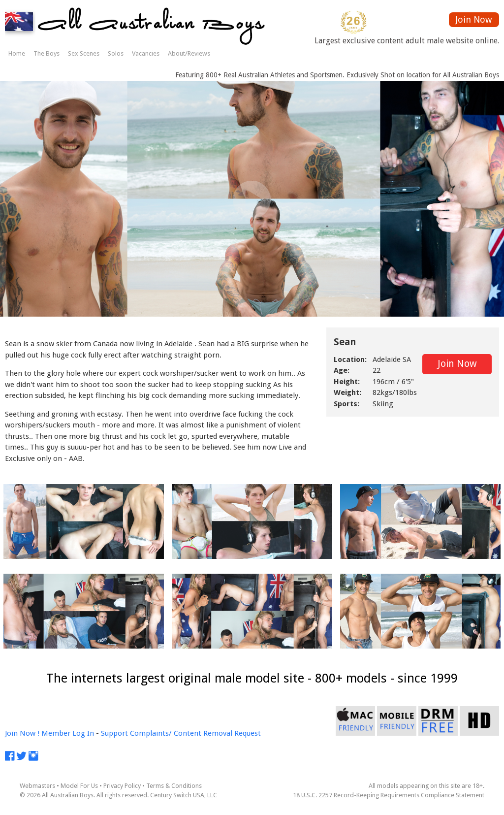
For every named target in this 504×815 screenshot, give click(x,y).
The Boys (47, 53)
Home (17, 53)
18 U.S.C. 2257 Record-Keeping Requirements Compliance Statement (389, 795)
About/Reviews (189, 53)
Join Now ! (22, 733)
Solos (116, 53)
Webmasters (37, 786)
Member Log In (68, 733)
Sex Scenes (84, 53)
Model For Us (79, 786)
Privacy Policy (122, 786)
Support (114, 733)
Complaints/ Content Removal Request (195, 733)
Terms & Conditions (174, 786)
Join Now (474, 19)
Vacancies (146, 53)
